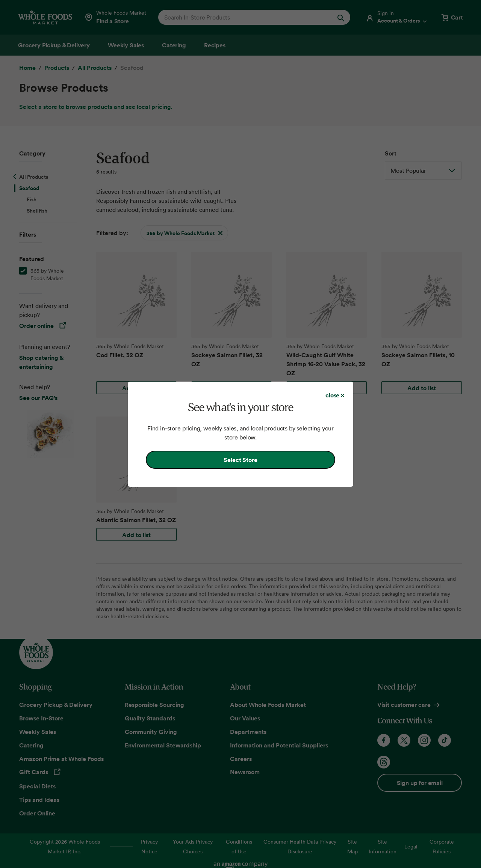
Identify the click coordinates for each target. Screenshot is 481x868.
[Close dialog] (335, 395)
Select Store (240, 460)
